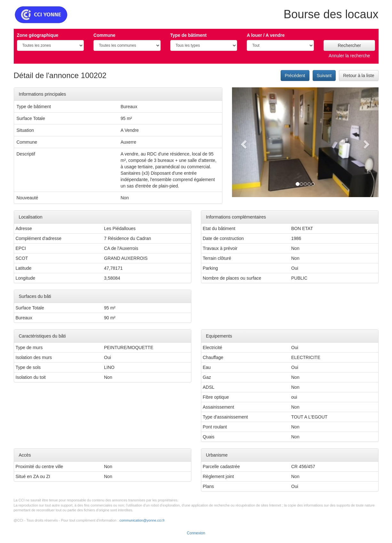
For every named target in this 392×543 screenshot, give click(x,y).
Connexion (196, 533)
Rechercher (349, 45)
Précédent (295, 76)
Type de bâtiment (188, 35)
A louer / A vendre (266, 35)
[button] (243, 142)
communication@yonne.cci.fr (142, 520)
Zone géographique (38, 35)
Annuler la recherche (349, 56)
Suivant (324, 76)
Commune (104, 35)
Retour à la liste (359, 76)
